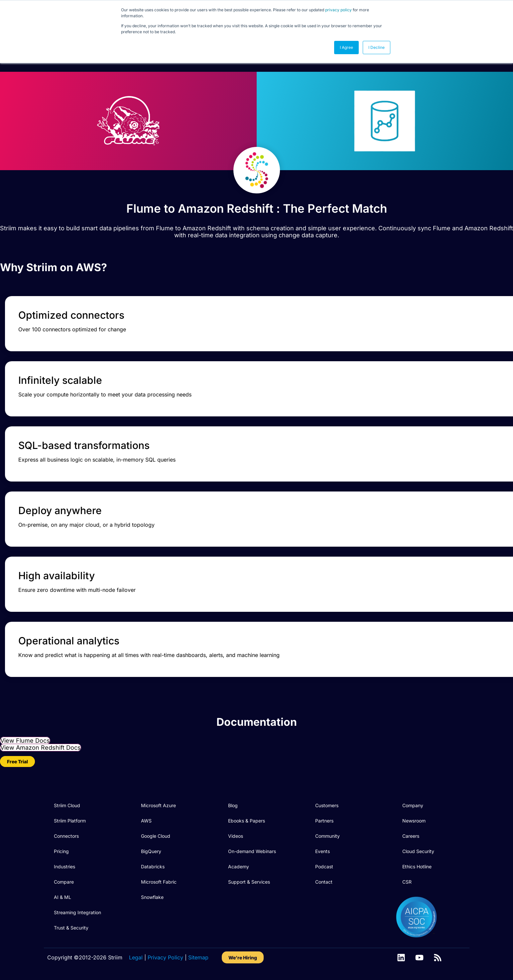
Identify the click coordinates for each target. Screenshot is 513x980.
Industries (64, 867)
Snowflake (152, 897)
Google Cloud (156, 836)
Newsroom (414, 821)
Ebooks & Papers (247, 821)
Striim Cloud (67, 805)
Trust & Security (71, 928)
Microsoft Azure (158, 805)
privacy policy (338, 10)
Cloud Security (418, 851)
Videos (236, 836)
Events (322, 851)
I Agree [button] (346, 47)
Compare (64, 882)
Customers (327, 805)
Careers (411, 836)
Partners (324, 821)
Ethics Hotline (417, 867)
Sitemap (198, 957)
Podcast (324, 867)
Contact (324, 882)
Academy (239, 867)
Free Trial (17, 762)
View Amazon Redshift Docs (41, 748)
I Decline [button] (377, 47)
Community (327, 836)
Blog (233, 805)
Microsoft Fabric (159, 882)
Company (413, 805)
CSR (407, 882)
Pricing (61, 851)
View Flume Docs (25, 741)
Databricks (153, 867)
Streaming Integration (77, 912)
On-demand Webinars (252, 851)
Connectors (66, 836)
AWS (146, 821)
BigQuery (151, 851)
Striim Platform (70, 821)
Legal (136, 957)
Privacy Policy (165, 957)
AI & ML (63, 897)
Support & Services (249, 882)
